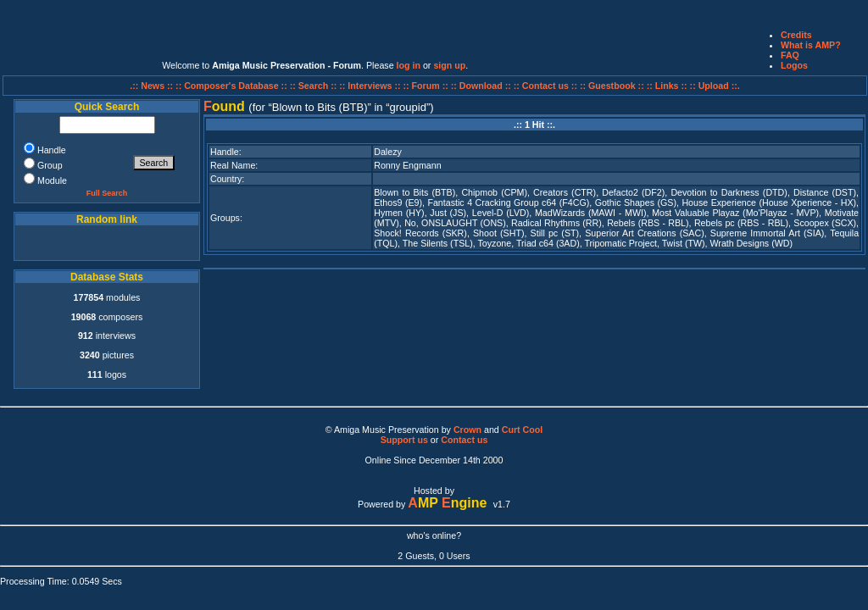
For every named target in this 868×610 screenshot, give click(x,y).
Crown (467, 430)
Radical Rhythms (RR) (556, 223)
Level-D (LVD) (501, 213)
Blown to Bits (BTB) (415, 192)
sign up (449, 65)
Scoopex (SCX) (825, 223)
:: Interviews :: (371, 86)
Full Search (107, 193)
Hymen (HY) (399, 213)
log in (409, 65)
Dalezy (388, 152)
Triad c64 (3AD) (548, 243)
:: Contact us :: (545, 86)
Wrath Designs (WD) (751, 243)
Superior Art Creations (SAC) (644, 233)
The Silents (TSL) (438, 243)
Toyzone (494, 243)
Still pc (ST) (555, 233)
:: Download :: (482, 86)
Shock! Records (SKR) (420, 233)
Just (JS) (448, 213)
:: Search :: (315, 86)
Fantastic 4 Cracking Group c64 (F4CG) (508, 202)
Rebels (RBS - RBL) (648, 223)
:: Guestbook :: (612, 86)
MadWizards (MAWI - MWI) (591, 213)
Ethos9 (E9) (398, 202)
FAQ (790, 55)
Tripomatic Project (620, 243)
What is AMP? (811, 45)
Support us (404, 440)
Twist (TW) (684, 243)
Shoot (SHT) (498, 233)
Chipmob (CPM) (494, 192)
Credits (796, 35)
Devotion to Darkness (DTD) (729, 192)
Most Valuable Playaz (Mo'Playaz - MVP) (735, 213)
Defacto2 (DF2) (633, 192)
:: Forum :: (427, 86)
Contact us (464, 440)
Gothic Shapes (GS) (636, 202)
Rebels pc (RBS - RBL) (741, 223)
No (410, 223)
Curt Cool (523, 430)
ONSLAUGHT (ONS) (464, 223)
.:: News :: (153, 86)
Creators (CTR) (565, 192)
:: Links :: (667, 86)
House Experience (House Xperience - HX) (769, 202)
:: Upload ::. (715, 86)
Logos (794, 65)
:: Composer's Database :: (233, 86)
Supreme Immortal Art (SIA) (768, 233)
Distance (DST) (825, 192)
